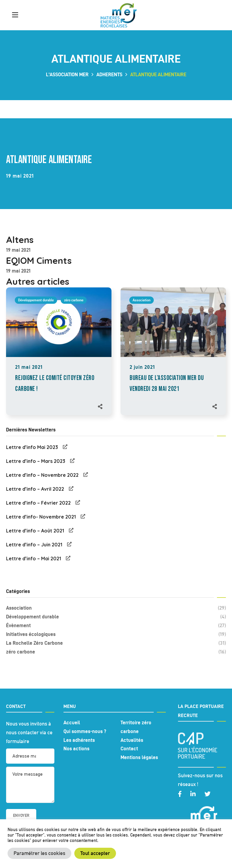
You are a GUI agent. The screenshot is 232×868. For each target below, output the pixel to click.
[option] (59, 357)
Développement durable (36, 300)
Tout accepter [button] (95, 853)
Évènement (116, 626)
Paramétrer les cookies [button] (39, 853)
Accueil (72, 722)
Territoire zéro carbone (136, 727)
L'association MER (67, 74)
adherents (109, 74)
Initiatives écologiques (116, 634)
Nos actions (76, 748)
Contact (129, 748)
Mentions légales (139, 757)
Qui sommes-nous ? (85, 731)
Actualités (132, 740)
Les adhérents (79, 740)
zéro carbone (74, 300)
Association (142, 300)
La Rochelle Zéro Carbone (116, 643)
